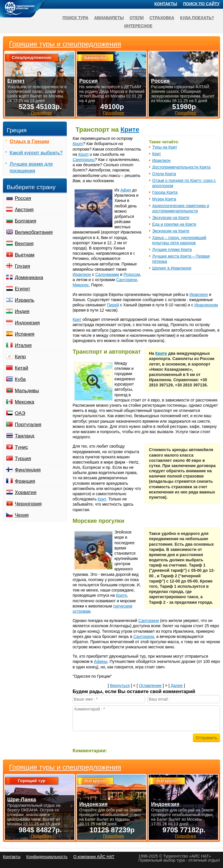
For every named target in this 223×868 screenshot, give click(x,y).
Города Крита (165, 192)
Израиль (25, 300)
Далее (177, 686)
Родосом (132, 274)
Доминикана (29, 277)
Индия (22, 311)
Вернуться (120, 686)
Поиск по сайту (202, 4)
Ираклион (161, 160)
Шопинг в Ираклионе (172, 268)
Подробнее (42, 836)
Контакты (166, 4)
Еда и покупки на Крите (174, 224)
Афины (101, 661)
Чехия (22, 515)
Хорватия (26, 492)
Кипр (20, 357)
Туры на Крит (165, 147)
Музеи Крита (164, 199)
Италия (23, 345)
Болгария (26, 221)
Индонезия (27, 323)
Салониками (107, 274)
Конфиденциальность (47, 857)
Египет (23, 289)
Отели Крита (164, 174)
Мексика (25, 402)
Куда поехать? (197, 18)
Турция (23, 459)
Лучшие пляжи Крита (172, 249)
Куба (20, 379)
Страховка (162, 18)
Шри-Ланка (22, 800)
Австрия (24, 210)
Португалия (28, 425)
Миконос (81, 285)
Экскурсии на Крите (171, 218)
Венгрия (24, 244)
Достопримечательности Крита (181, 167)
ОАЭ (20, 413)
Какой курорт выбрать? (36, 153)
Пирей (113, 305)
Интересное (138, 26)
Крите (130, 130)
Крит (157, 154)
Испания (25, 334)
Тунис (21, 447)
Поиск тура (75, 18)
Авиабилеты (109, 18)
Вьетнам (25, 255)
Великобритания (34, 232)
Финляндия (28, 470)
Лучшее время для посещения (31, 167)
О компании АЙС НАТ (94, 857)
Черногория (28, 504)
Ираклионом (206, 305)
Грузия (23, 266)
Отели (137, 18)
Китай (21, 368)
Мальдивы (27, 391)
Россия (23, 198)
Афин (126, 190)
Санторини (84, 160)
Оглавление (150, 686)
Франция (25, 481)
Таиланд (25, 436)
